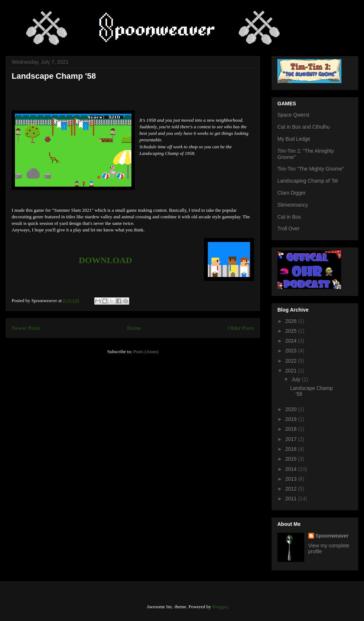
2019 (292, 419)
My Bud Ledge (294, 139)
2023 (292, 351)
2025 (292, 331)
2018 (292, 429)
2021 (292, 371)
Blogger (220, 607)
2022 (292, 361)
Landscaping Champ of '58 (308, 181)
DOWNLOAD (105, 260)
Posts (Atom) (146, 351)
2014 (292, 469)
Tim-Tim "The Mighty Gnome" (311, 169)
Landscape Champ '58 (54, 76)
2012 (292, 489)
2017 (292, 439)
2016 (292, 449)
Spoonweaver (332, 536)
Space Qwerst (293, 115)
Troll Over (288, 229)
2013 (292, 479)
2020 (292, 409)
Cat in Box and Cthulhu (304, 127)
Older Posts (241, 328)
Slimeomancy (293, 205)
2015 (292, 459)
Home (134, 328)
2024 (292, 341)
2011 (292, 499)
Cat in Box (289, 217)
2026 (292, 321)
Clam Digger (292, 193)
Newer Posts (26, 328)
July (296, 379)
